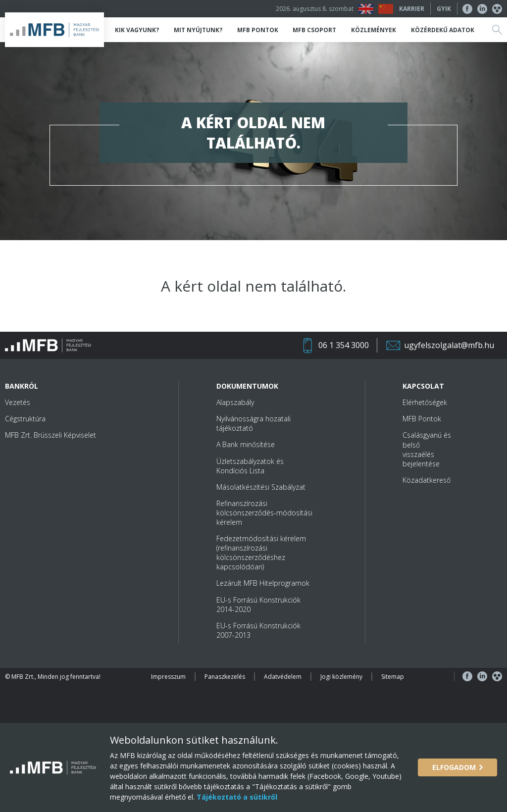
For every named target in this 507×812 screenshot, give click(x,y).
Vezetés (18, 402)
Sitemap (393, 677)
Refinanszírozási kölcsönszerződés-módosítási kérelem (264, 513)
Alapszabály (235, 402)
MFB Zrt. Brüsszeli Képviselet (51, 435)
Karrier (412, 9)
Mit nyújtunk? (198, 30)
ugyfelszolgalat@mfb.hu (449, 345)
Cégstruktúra (25, 419)
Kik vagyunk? (137, 30)
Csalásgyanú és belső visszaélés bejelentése (427, 449)
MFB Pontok (258, 30)
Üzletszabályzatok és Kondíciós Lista (250, 466)
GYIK (444, 9)
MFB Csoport (314, 30)
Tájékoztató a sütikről (236, 797)
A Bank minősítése (246, 444)
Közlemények (374, 30)
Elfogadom (454, 767)
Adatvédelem (283, 677)
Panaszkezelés (225, 677)
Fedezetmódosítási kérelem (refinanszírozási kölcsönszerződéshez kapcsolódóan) (261, 553)
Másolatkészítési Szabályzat (261, 487)
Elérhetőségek (425, 402)
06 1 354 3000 (344, 345)
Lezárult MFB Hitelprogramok (263, 583)
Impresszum (168, 677)
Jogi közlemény (341, 677)
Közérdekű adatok (443, 30)
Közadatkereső (427, 480)
